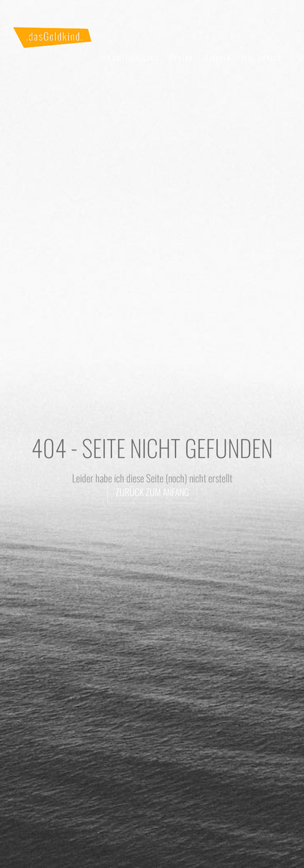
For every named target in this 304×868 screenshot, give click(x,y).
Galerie (218, 57)
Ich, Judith (261, 57)
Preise (181, 57)
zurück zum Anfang (152, 492)
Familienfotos (133, 57)
